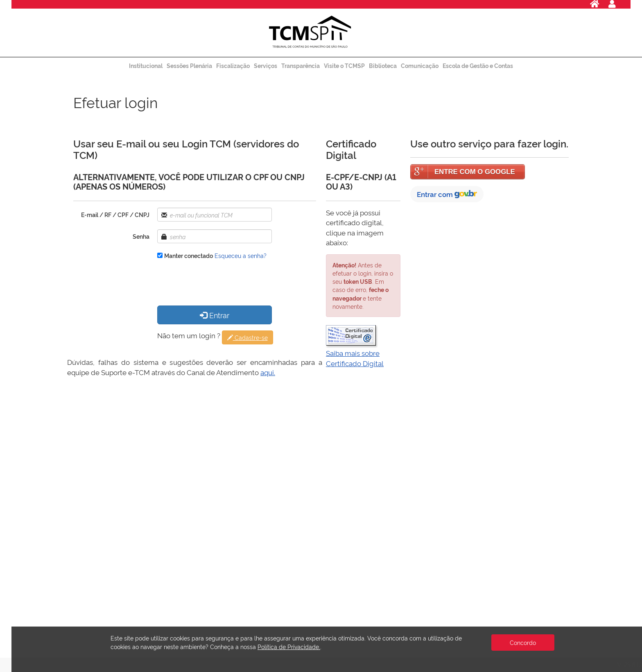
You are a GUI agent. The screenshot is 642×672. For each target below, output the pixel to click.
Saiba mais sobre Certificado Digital (355, 358)
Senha (141, 236)
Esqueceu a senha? (241, 255)
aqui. (268, 372)
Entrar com (447, 194)
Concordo (523, 642)
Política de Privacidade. (289, 646)
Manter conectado (189, 255)
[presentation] (219, 283)
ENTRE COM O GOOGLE (475, 172)
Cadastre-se (248, 337)
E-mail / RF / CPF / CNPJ (115, 214)
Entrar (215, 315)
